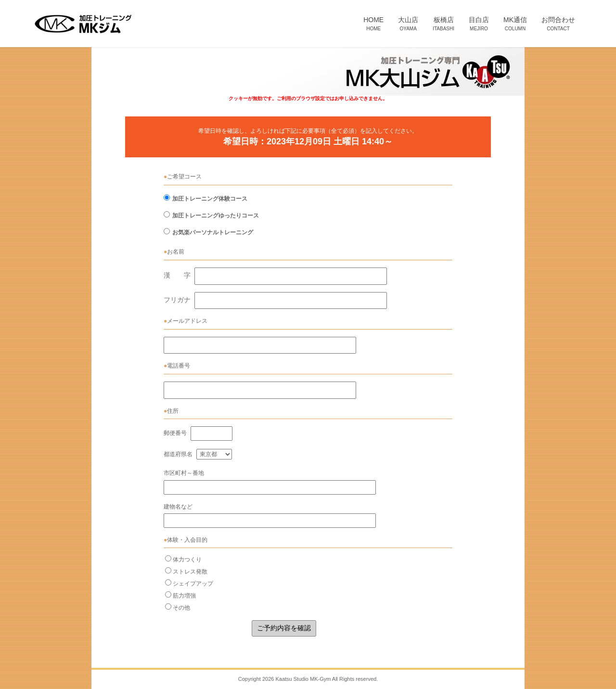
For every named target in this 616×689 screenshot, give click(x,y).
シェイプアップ (193, 584)
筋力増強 (184, 596)
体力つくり (187, 560)
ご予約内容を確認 (284, 628)
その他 (181, 608)
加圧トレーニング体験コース (210, 199)
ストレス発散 (190, 572)
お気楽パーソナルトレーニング (213, 232)
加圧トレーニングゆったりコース (216, 216)
